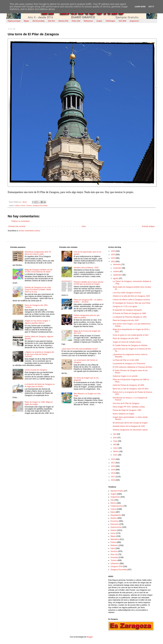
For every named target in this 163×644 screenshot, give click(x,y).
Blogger (90, 637)
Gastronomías (116, 527)
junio (115, 437)
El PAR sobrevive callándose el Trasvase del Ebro (132, 367)
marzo (116, 448)
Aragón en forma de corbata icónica (127, 342)
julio (115, 434)
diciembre (117, 264)
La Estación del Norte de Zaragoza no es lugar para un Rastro (40, 385)
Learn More (140, 7)
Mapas (26, 21)
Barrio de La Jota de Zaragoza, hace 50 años (131, 389)
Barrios (113, 503)
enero (116, 455)
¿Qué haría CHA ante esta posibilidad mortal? (80, 349)
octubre (116, 271)
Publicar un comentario (21, 221)
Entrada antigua (148, 226)
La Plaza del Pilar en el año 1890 (126, 360)
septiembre (118, 275)
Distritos (114, 518)
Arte (112, 500)
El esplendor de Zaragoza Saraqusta (127, 310)
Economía (115, 521)
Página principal (14, 21)
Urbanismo (115, 563)
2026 (113, 251)
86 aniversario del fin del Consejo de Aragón (130, 423)
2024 (113, 258)
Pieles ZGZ (76, 21)
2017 (113, 477)
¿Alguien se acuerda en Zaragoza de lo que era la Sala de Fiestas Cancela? (39, 354)
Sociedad (114, 557)
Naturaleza (115, 539)
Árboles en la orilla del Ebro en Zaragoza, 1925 (131, 296)
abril (115, 444)
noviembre (118, 268)
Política (113, 542)
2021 (113, 463)
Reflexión (114, 545)
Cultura (17, 205)
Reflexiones (88, 21)
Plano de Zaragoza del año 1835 (126, 338)
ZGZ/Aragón (111, 21)
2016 (113, 480)
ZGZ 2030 (122, 21)
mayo (116, 441)
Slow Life (114, 554)
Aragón (99, 21)
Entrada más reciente (17, 226)
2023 (113, 262)
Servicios (114, 551)
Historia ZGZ (63, 21)
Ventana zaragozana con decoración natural (130, 430)
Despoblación (116, 515)
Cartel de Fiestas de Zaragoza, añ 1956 (128, 385)
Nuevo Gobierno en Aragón (124, 414)
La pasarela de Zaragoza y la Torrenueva (129, 364)
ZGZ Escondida (38, 21)
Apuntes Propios (117, 491)
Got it (151, 7)
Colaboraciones (117, 506)
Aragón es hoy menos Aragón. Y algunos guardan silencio (37, 322)
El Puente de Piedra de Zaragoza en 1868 (129, 313)
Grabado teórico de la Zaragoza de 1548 (129, 426)
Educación (115, 524)
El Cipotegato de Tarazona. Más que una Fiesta (132, 303)
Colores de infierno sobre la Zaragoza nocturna (131, 300)
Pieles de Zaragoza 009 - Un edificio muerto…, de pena (88, 301)
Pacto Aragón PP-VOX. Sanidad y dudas (129, 407)
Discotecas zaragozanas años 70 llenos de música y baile (38, 253)
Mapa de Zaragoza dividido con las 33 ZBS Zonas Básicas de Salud (39, 271)
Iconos (23, 205)
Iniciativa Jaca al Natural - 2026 (86, 268)
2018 (113, 473)
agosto (116, 278)
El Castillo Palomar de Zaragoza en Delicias (130, 345)
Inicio (84, 226)
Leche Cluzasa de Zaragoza (36, 370)
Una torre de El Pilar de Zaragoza (126, 403)
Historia (114, 530)
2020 (113, 466)
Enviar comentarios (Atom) (29, 231)
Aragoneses (134, 21)
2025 (113, 255)
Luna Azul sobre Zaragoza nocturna (127, 293)
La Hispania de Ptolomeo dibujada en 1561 (130, 317)
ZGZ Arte (51, 21)
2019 (113, 470)
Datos (113, 512)
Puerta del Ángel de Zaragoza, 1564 (127, 410)
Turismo (29, 205)
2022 (113, 459)
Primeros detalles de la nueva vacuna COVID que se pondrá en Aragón (88, 283)
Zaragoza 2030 (117, 566)
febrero (116, 451)
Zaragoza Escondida (40, 205)
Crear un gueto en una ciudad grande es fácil (131, 335)
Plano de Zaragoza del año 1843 (126, 320)
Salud (113, 548)
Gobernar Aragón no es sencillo (125, 376)
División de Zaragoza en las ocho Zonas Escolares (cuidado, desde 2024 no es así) (38, 290)
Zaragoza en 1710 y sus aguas (125, 306)
